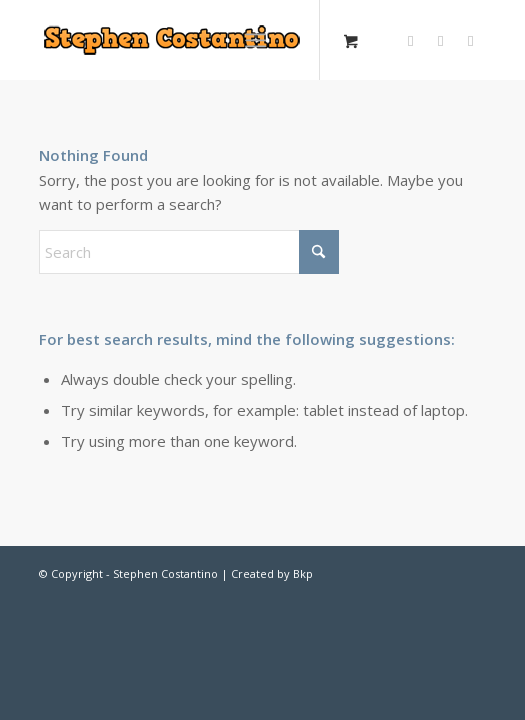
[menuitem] (259, 40)
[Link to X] (411, 40)
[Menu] (255, 40)
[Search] (189, 252)
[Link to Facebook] (441, 40)
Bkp (303, 573)
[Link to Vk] (471, 40)
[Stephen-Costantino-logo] (184, 40)
